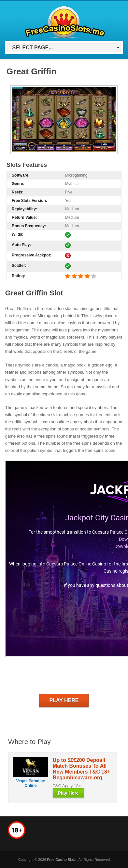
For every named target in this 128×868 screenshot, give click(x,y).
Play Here (64, 700)
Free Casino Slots (62, 860)
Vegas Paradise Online (31, 783)
